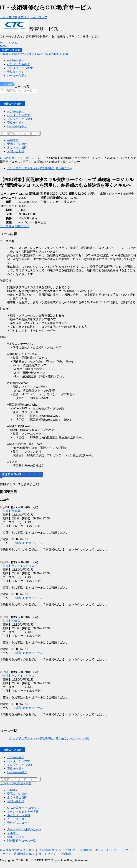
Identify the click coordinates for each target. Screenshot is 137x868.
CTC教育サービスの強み (23, 808)
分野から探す (16, 757)
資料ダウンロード (19, 823)
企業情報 (66, 854)
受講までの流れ (17, 794)
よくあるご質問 (17, 797)
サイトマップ (47, 854)
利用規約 (86, 850)
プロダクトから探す (20, 765)
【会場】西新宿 (10, 621)
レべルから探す (17, 772)
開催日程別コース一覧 (21, 841)
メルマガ (13, 833)
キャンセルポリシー (108, 850)
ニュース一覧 (16, 819)
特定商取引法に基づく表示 (17, 850)
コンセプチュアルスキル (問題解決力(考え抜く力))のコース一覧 (48, 738)
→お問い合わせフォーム (27, 598)
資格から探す (16, 769)
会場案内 (13, 790)
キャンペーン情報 (19, 815)
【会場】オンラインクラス (17, 566)
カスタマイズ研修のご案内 (24, 829)
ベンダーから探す (19, 761)
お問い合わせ (16, 801)
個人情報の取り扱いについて (57, 850)
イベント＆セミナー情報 (23, 812)
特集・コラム (16, 837)
